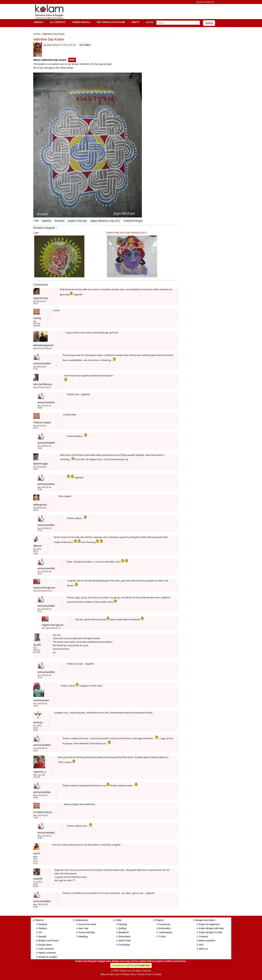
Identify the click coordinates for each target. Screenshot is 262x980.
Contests (203, 937)
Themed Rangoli (81, 22)
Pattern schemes (47, 953)
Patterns (39, 920)
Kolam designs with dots (211, 928)
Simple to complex (48, 957)
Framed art (164, 924)
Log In (149, 22)
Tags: (36, 220)
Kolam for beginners (209, 924)
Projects (159, 920)
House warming (86, 932)
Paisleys (43, 928)
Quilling (122, 928)
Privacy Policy (129, 974)
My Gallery (85, 45)
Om (40, 932)
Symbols (43, 924)
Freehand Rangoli (133, 221)
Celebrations (82, 920)
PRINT (72, 60)
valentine (46, 221)
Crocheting (124, 945)
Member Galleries (205, 2)
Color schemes (46, 949)
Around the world (87, 924)
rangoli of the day (77, 221)
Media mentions (207, 941)
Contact (157, 974)
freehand (59, 221)
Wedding (83, 937)
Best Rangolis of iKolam (110, 22)
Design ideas (45, 945)
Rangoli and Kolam (205, 920)
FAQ (201, 945)
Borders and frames (49, 941)
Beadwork (124, 932)
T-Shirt (162, 937)
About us (203, 949)
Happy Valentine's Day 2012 (105, 221)
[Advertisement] (128, 12)
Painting (123, 924)
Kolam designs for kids (210, 932)
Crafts (135, 22)
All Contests (57, 22)
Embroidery (124, 937)
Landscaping (165, 932)
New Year (83, 928)
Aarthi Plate (124, 941)
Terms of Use (145, 974)
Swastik (42, 937)
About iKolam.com (110, 974)
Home (37, 34)
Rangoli (38, 22)
